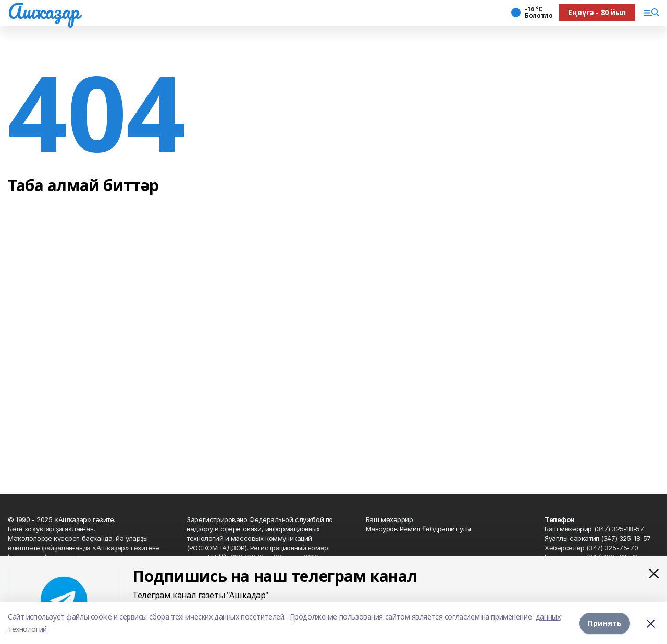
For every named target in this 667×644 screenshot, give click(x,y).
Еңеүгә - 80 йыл (597, 12)
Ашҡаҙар (44, 11)
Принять (605, 623)
